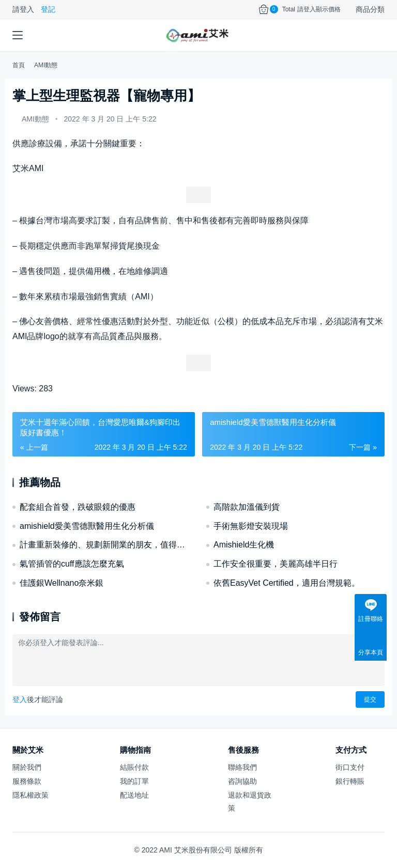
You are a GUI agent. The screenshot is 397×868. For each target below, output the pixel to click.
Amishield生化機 (244, 545)
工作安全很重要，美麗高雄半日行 (276, 564)
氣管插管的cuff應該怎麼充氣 (72, 564)
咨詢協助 (242, 781)
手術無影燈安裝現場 (251, 526)
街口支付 (350, 767)
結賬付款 (134, 767)
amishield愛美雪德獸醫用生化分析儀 (87, 526)
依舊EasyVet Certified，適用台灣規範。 (287, 583)
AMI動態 (35, 119)
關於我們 (27, 767)
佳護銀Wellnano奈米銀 (62, 583)
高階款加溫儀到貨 (247, 507)
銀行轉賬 (350, 781)
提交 (370, 699)
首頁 (19, 65)
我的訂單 (134, 781)
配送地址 (134, 795)
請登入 (23, 9)
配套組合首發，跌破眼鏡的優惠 (78, 507)
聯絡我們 (242, 767)
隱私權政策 (30, 795)
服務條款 (27, 781)
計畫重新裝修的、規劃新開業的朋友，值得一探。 (105, 545)
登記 (48, 9)
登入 (20, 699)
